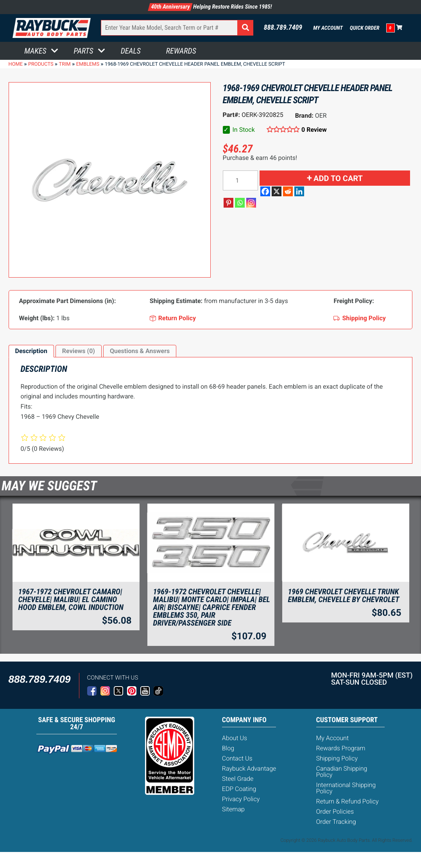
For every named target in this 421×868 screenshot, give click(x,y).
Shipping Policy (337, 758)
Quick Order (365, 28)
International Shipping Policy (346, 788)
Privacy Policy (241, 799)
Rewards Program (341, 748)
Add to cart (338, 178)
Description (31, 351)
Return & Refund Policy (348, 801)
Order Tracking (336, 822)
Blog (228, 748)
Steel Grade (238, 779)
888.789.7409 (283, 28)
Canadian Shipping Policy (342, 772)
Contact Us (237, 758)
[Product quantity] (240, 180)
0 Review (314, 130)
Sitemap (233, 809)
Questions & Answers (140, 351)
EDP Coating (239, 789)
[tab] (31, 351)
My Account (328, 28)
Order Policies (335, 812)
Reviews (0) (79, 351)
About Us (235, 738)
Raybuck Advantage (249, 768)
